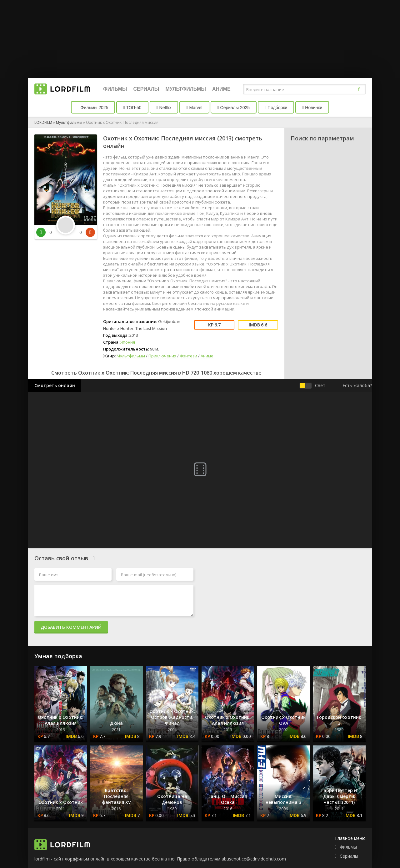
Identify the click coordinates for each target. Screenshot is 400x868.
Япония (128, 342)
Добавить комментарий (71, 627)
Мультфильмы (186, 89)
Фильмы (115, 89)
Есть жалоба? (355, 385)
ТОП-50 (132, 108)
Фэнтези (188, 356)
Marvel (194, 108)
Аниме (221, 89)
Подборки (276, 108)
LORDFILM (43, 122)
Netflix (164, 108)
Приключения (162, 356)
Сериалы (146, 89)
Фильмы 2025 (93, 108)
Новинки (312, 108)
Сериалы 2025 (234, 108)
